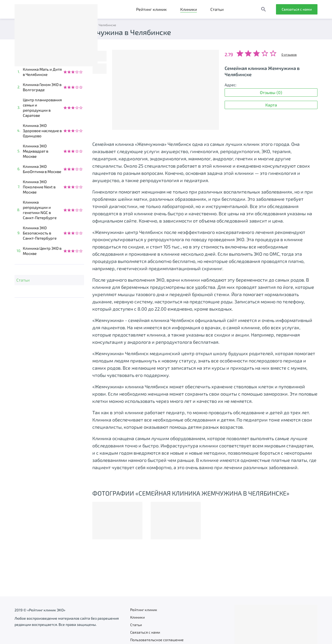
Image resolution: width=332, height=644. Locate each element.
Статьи (217, 9)
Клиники (189, 9)
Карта (271, 105)
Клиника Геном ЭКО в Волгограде (42, 87)
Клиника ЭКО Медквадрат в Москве (36, 151)
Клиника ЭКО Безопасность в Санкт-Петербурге (40, 233)
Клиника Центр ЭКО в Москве (42, 251)
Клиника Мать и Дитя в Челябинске (42, 72)
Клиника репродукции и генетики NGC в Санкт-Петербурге (40, 210)
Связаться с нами (297, 9)
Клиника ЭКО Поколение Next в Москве (39, 187)
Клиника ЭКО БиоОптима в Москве (42, 169)
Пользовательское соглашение (157, 640)
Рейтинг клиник (151, 9)
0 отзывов (289, 54)
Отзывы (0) (271, 92)
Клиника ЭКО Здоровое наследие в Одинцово (42, 131)
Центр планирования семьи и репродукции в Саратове (42, 108)
